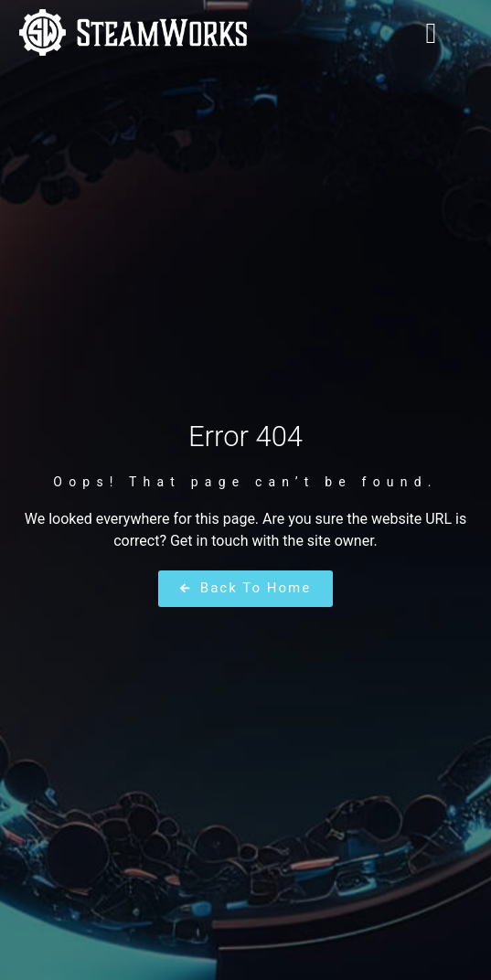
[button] (432, 33)
